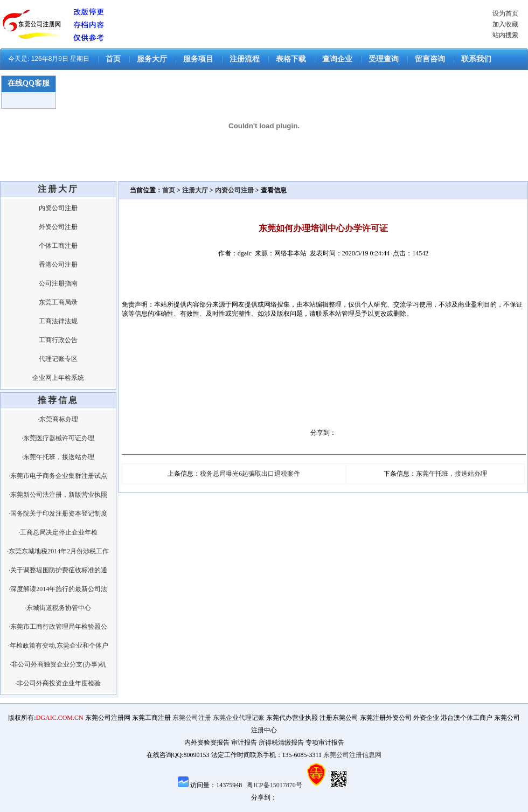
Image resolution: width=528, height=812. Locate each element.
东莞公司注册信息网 (352, 755)
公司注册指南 (58, 283)
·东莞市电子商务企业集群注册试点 (58, 476)
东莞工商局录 (58, 302)
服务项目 (198, 59)
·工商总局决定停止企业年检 (58, 532)
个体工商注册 (58, 246)
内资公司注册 (58, 208)
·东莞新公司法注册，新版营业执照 (58, 495)
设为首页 (505, 13)
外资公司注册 (58, 227)
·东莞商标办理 (58, 419)
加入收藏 (505, 24)
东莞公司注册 (192, 718)
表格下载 (291, 59)
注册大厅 (195, 190)
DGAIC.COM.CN (60, 718)
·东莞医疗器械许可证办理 (58, 438)
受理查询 (384, 59)
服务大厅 (152, 59)
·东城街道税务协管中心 (58, 608)
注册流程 (245, 59)
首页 (113, 59)
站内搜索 (505, 35)
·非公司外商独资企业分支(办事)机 (58, 664)
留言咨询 (430, 59)
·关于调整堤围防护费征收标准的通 (58, 570)
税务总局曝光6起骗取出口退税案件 (250, 474)
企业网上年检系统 (58, 378)
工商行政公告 (58, 340)
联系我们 (476, 59)
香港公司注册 (58, 265)
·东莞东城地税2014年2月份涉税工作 (58, 551)
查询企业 (337, 59)
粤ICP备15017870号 (275, 785)
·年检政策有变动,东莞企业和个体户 (58, 646)
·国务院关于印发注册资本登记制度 (58, 513)
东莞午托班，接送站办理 (451, 474)
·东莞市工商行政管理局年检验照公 (58, 627)
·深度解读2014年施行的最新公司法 (58, 589)
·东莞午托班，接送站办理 (58, 457)
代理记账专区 (58, 359)
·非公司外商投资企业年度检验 (58, 683)
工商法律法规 (58, 321)
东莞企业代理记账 (239, 718)
